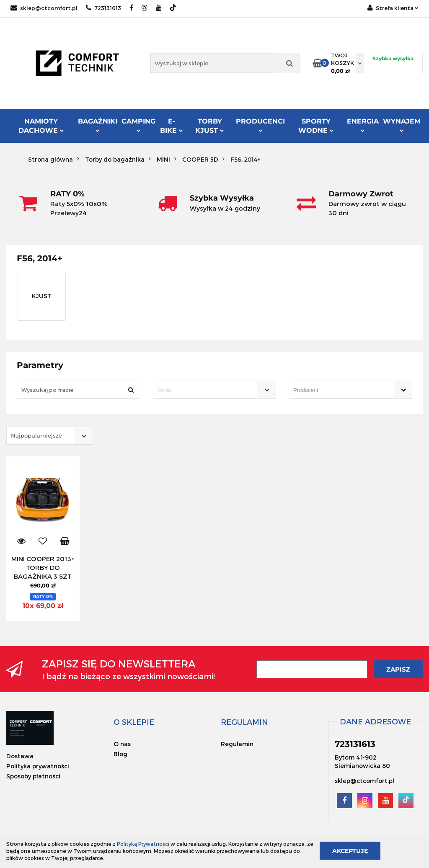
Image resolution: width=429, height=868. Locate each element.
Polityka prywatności (38, 766)
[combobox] (215, 390)
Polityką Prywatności (143, 844)
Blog (120, 754)
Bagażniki (98, 125)
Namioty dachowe (41, 126)
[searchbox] (339, 390)
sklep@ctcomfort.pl (44, 8)
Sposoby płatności (33, 776)
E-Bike (172, 126)
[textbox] (207, 390)
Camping (138, 125)
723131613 (103, 8)
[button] (134, 722)
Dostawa (20, 756)
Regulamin (237, 744)
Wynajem (402, 125)
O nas (122, 744)
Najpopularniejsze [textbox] (36, 435)
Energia (363, 125)
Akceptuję (350, 851)
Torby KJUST (210, 126)
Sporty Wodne (316, 126)
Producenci (260, 126)
